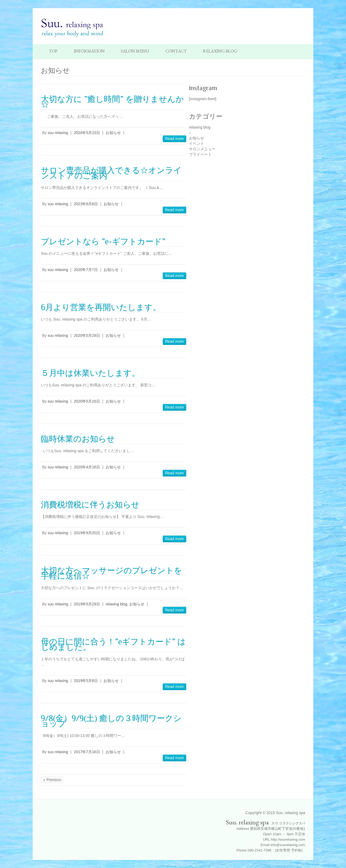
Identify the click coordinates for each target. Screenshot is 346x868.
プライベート (200, 154)
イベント (197, 143)
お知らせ (113, 133)
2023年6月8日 (86, 204)
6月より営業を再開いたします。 (101, 307)
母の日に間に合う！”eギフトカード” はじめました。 (113, 644)
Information (89, 51)
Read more (174, 139)
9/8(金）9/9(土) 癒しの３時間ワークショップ (111, 721)
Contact (176, 51)
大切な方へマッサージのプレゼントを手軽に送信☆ (112, 573)
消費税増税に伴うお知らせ (90, 505)
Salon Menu (135, 51)
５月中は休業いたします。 (90, 373)
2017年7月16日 (87, 752)
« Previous (52, 780)
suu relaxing (58, 133)
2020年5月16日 (87, 401)
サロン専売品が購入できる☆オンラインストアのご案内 (111, 173)
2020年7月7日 (86, 270)
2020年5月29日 (87, 335)
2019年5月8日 (86, 681)
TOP (53, 51)
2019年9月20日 (87, 533)
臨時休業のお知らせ (78, 439)
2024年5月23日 (87, 133)
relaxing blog (116, 604)
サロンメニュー (202, 149)
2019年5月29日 (87, 604)
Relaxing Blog (220, 51)
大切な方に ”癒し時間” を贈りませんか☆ (112, 102)
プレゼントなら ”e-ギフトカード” (103, 242)
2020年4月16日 (87, 467)
